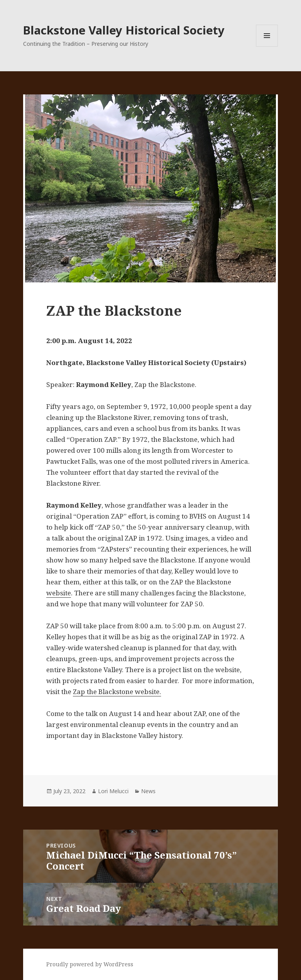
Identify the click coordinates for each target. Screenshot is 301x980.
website (59, 593)
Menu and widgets (267, 46)
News (148, 791)
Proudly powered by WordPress (90, 964)
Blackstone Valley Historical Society (124, 30)
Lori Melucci (113, 791)
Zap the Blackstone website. (117, 692)
